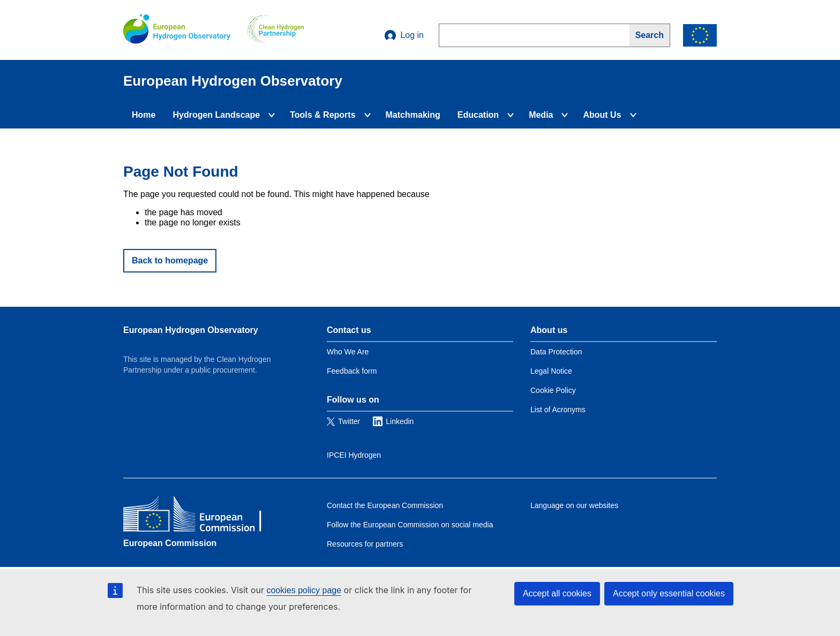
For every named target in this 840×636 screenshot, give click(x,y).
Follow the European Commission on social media (410, 525)
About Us (602, 115)
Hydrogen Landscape (216, 115)
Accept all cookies (557, 593)
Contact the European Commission (385, 505)
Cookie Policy (553, 390)
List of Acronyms (558, 410)
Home (144, 115)
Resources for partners (365, 544)
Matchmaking (413, 115)
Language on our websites (574, 505)
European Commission (170, 543)
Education (478, 115)
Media (541, 115)
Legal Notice (551, 371)
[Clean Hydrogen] (276, 30)
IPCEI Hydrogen (354, 455)
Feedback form (352, 371)
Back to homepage (170, 260)
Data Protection (556, 352)
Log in (404, 35)
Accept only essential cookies (669, 593)
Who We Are (348, 352)
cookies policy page (304, 590)
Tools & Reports (322, 115)
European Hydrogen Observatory (191, 330)
